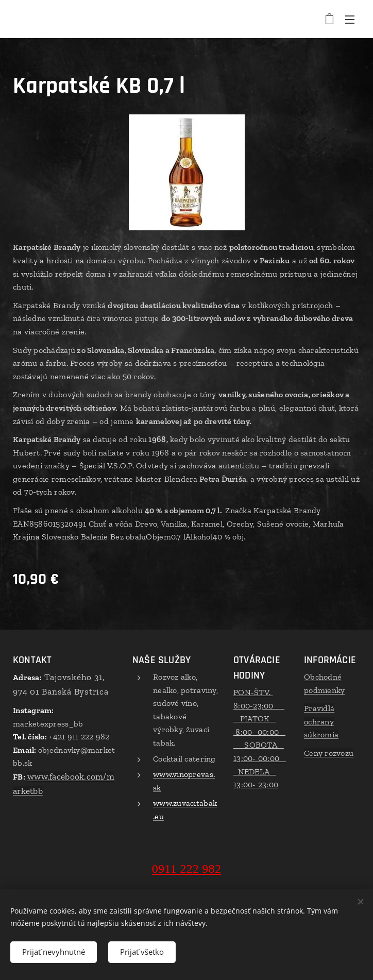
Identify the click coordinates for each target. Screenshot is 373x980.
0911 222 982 (186, 868)
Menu (350, 20)
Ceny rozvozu (329, 753)
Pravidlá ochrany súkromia (321, 721)
